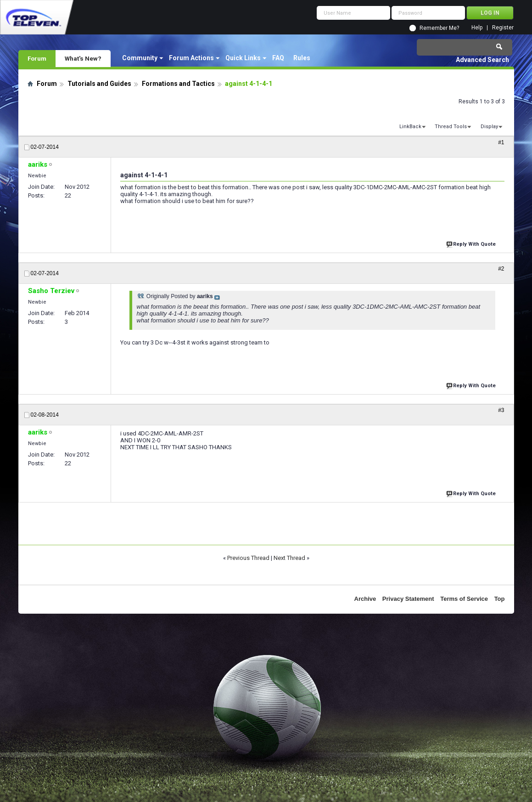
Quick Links (243, 58)
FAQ (278, 58)
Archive (365, 599)
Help (477, 28)
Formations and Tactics (178, 84)
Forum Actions (191, 58)
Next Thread (289, 558)
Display (489, 127)
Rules (302, 58)
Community (140, 58)
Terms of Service (464, 599)
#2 (501, 269)
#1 (501, 142)
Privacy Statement (408, 599)
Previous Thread (248, 558)
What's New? (83, 58)
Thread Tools (451, 127)
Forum (37, 58)
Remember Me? (439, 28)
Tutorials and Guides (99, 84)
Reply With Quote (472, 243)
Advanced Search (482, 60)
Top (500, 599)
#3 (501, 410)
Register (503, 28)
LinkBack (410, 127)
